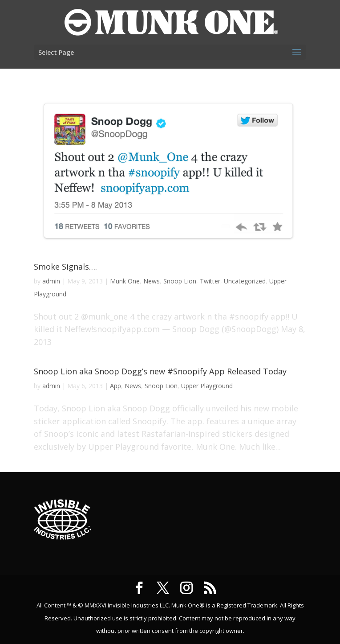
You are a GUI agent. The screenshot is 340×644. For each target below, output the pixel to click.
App (115, 386)
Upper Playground (207, 386)
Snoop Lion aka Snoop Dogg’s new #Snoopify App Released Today (160, 371)
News (152, 281)
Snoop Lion (180, 281)
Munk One (125, 281)
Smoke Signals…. (65, 267)
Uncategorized (245, 281)
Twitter (210, 281)
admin (51, 281)
